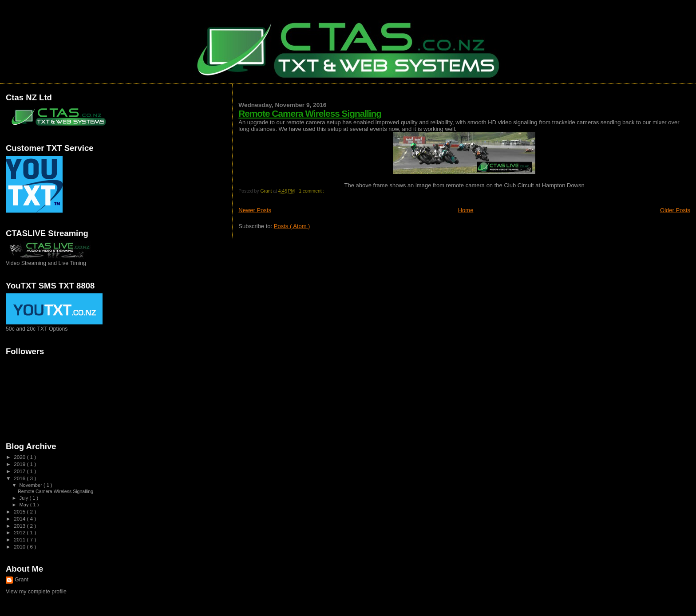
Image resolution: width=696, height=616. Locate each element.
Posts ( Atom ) (292, 226)
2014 (20, 519)
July (25, 498)
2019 (20, 464)
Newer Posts (255, 210)
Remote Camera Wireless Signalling (310, 113)
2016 (20, 478)
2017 (20, 471)
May (25, 505)
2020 (20, 457)
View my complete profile (36, 592)
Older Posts (675, 210)
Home (466, 210)
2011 (20, 539)
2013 (20, 526)
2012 (20, 532)
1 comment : (312, 191)
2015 (20, 511)
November (32, 485)
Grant (22, 580)
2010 (20, 547)
